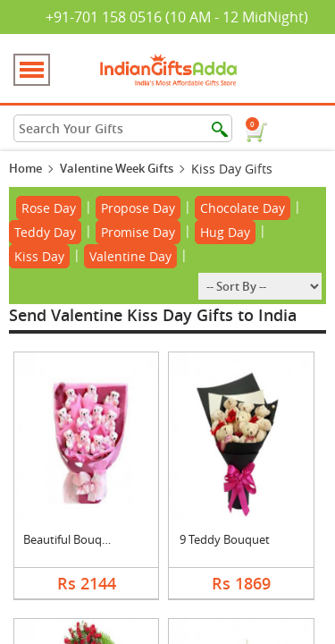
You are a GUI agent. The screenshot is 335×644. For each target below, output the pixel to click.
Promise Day (138, 232)
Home (25, 168)
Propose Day (138, 208)
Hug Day (225, 232)
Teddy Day (45, 232)
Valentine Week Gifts (117, 168)
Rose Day (49, 208)
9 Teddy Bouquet (225, 539)
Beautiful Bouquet (71, 539)
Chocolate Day (243, 208)
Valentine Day (130, 256)
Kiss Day (39, 256)
